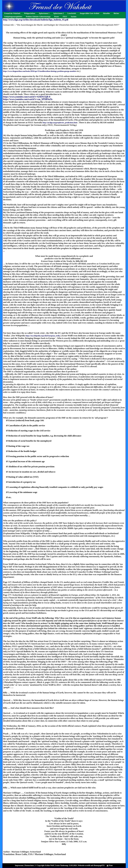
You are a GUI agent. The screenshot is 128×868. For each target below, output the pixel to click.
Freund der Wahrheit (12, 13)
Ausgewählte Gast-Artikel (89, 13)
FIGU (65, 17)
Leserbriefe (72, 13)
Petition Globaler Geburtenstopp (38, 17)
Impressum (19, 865)
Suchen (74, 17)
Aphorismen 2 (58, 13)
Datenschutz (29, 865)
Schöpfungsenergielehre (13, 17)
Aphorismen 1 (44, 13)
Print (110, 865)
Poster (57, 17)
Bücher (116, 13)
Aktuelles (106, 13)
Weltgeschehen (30, 13)
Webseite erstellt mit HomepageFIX (91, 865)
